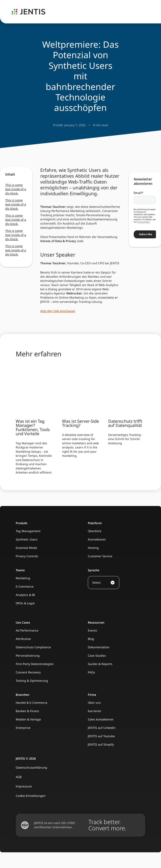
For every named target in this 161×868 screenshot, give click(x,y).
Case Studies (97, 655)
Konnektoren (97, 539)
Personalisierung (28, 655)
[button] (104, 583)
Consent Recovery (28, 672)
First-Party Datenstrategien (35, 664)
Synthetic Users (27, 539)
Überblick (95, 531)
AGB (19, 777)
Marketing (23, 578)
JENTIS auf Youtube (101, 736)
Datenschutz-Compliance (33, 647)
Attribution (23, 639)
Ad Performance (27, 630)
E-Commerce (25, 586)
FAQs (91, 672)
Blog (91, 639)
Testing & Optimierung (32, 681)
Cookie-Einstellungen (31, 796)
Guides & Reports (100, 664)
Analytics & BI (25, 595)
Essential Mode (26, 548)
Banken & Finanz (27, 711)
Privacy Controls (27, 556)
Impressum (24, 786)
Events (92, 630)
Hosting (93, 548)
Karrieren (95, 711)
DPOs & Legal (25, 603)
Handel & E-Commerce (32, 703)
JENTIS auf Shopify (101, 744)
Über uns (94, 703)
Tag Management (28, 531)
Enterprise (23, 728)
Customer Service (100, 556)
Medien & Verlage (28, 719)
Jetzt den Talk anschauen (58, 311)
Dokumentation (99, 647)
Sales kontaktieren (101, 719)
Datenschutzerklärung (31, 767)
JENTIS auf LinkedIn (102, 728)
